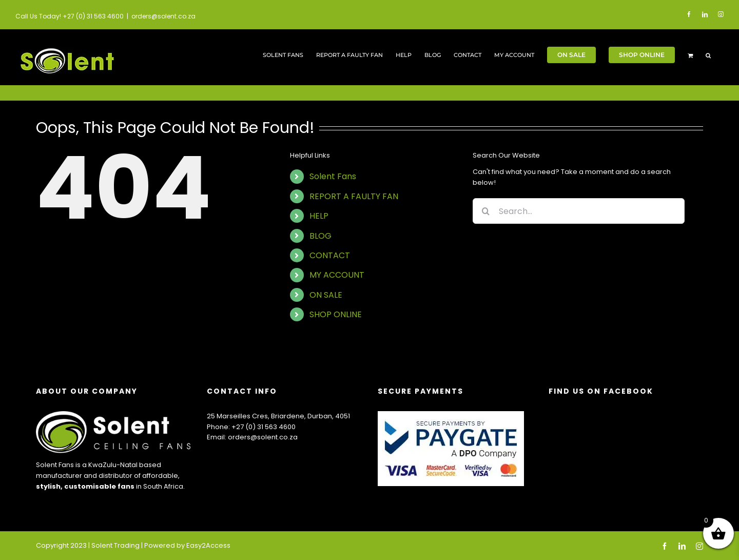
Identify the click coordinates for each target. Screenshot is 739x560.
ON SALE (326, 295)
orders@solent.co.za (163, 16)
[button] (708, 55)
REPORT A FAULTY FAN (354, 196)
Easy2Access (208, 545)
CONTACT (330, 255)
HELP (319, 216)
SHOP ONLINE (336, 314)
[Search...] (579, 211)
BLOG (320, 236)
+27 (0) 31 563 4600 (264, 427)
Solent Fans (333, 176)
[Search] (485, 211)
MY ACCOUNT (337, 275)
